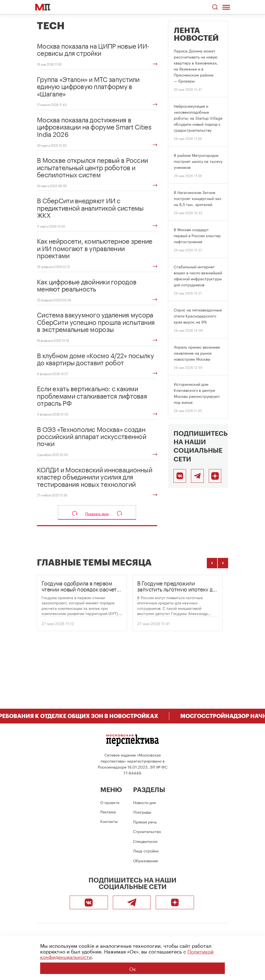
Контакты (109, 821)
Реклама (108, 811)
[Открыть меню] (227, 7)
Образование (145, 860)
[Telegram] (197, 476)
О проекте (110, 802)
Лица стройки (146, 850)
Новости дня (144, 802)
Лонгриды (142, 812)
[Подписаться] (215, 476)
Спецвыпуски (145, 841)
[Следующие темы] (223, 563)
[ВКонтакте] (180, 476)
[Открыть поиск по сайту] (216, 7)
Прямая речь (145, 822)
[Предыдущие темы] (212, 563)
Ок (132, 968)
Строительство (147, 831)
